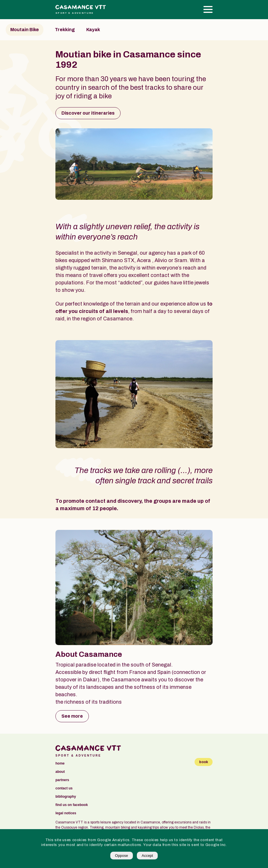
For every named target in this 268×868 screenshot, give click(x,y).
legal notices (66, 813)
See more (72, 716)
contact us (64, 788)
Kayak (93, 30)
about (60, 772)
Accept (147, 856)
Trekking (65, 30)
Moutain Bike (25, 30)
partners (62, 780)
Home (60, 764)
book (204, 762)
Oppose (122, 856)
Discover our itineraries (88, 113)
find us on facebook (72, 805)
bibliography (66, 797)
